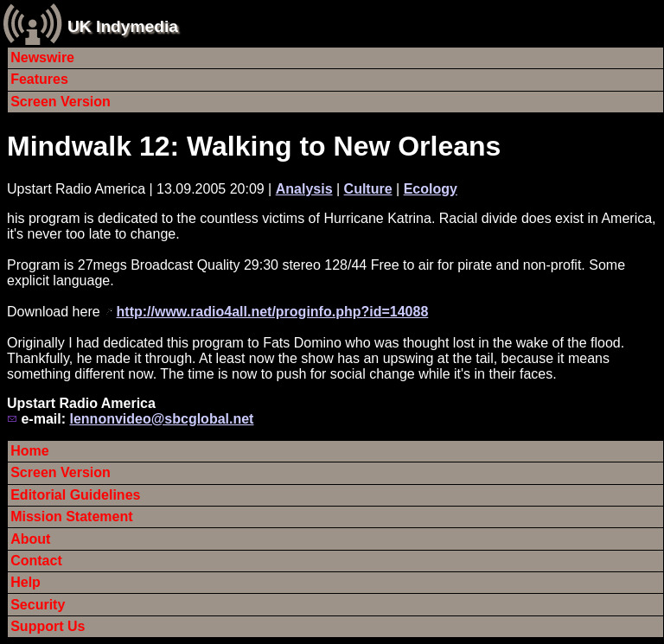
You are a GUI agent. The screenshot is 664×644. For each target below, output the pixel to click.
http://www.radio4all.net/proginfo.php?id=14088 (273, 312)
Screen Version (61, 102)
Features (39, 79)
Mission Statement (71, 516)
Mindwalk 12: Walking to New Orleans (254, 146)
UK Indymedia (123, 26)
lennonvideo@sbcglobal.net (161, 419)
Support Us (48, 626)
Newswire (42, 57)
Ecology (431, 189)
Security (38, 605)
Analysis (304, 189)
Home (29, 451)
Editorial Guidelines (75, 495)
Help (26, 582)
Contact (36, 561)
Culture (368, 189)
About (30, 539)
